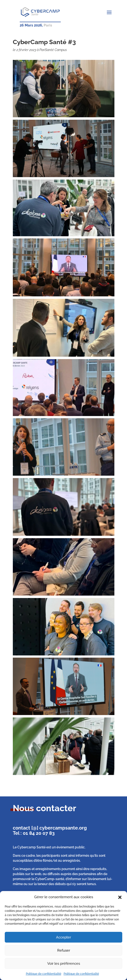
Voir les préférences (64, 964)
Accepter (63, 937)
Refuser (64, 950)
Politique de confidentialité (44, 974)
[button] (120, 897)
